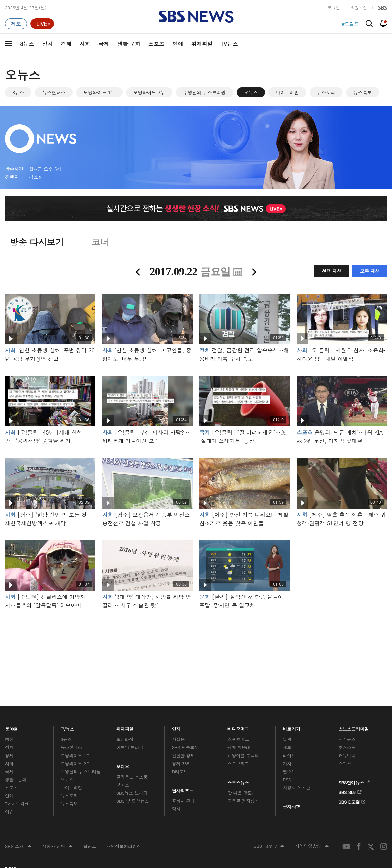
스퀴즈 (345, 763)
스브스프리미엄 (354, 727)
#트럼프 (350, 24)
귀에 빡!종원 (240, 747)
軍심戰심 (125, 739)
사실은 (178, 739)
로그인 (334, 8)
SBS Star (350, 791)
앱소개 (289, 771)
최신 (9, 739)
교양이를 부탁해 (243, 755)
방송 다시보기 (37, 242)
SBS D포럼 (352, 801)
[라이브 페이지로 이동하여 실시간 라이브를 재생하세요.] (42, 24)
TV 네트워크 (17, 804)
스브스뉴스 (238, 781)
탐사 (176, 809)
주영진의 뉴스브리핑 (204, 92)
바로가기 (291, 727)
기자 (287, 763)
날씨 (287, 739)
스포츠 (156, 44)
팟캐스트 (347, 747)
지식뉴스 (347, 739)
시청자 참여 (57, 847)
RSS (287, 779)
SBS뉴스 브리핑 (132, 793)
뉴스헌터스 (54, 92)
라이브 (289, 755)
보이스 (123, 785)
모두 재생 (370, 271)
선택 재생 (332, 271)
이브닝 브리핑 (130, 747)
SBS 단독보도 (185, 747)
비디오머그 (238, 727)
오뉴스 (251, 92)
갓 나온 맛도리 (242, 793)
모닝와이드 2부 (149, 92)
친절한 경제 (183, 755)
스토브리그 (238, 763)
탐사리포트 (183, 789)
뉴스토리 (326, 92)
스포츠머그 (238, 739)
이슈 (9, 812)
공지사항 (291, 807)
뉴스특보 (363, 92)
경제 (66, 44)
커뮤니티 (347, 755)
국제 (104, 44)
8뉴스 (27, 44)
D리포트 (180, 771)
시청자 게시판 (296, 787)
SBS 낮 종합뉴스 (133, 801)
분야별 (12, 727)
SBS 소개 (18, 847)
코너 (100, 242)
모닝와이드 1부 (99, 92)
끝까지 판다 (183, 801)
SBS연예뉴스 (354, 781)
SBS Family (269, 846)
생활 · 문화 (16, 779)
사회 (85, 44)
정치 (47, 44)
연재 (176, 727)
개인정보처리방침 (124, 846)
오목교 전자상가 (243, 801)
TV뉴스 (229, 44)
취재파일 (202, 44)
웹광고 (90, 846)
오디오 (123, 765)
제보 (287, 747)
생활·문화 (128, 44)
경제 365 (181, 763)
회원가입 (359, 8)
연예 (178, 44)
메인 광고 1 (196, 648)
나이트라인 (287, 92)
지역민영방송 (312, 846)
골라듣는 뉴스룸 (132, 777)
